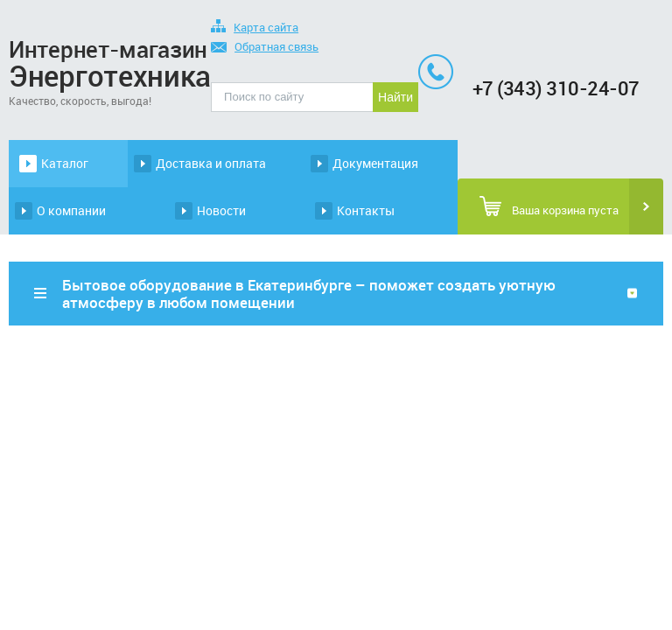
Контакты (366, 210)
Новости (221, 210)
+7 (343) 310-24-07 (556, 88)
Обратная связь (265, 48)
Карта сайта (255, 28)
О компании (71, 210)
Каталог (65, 163)
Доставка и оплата (211, 163)
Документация (375, 163)
